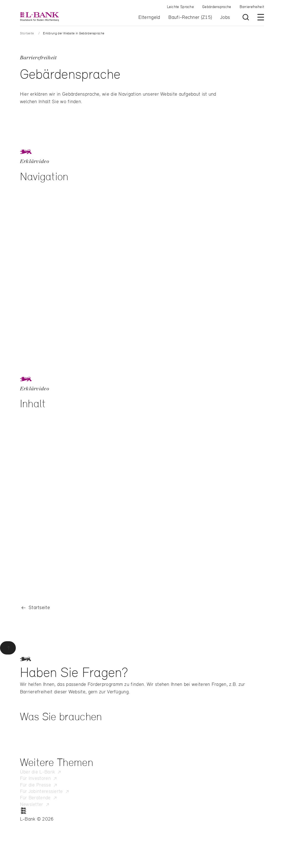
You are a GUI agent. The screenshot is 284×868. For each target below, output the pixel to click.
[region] (142, 264)
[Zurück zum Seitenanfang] (8, 648)
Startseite (27, 33)
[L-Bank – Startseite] (39, 16)
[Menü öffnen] (261, 17)
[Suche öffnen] (246, 17)
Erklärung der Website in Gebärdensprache (74, 33)
